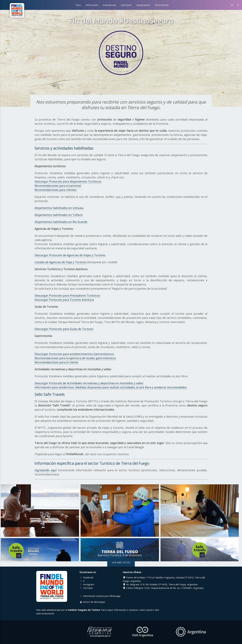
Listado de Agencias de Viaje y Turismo (60, 262)
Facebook (86, 577)
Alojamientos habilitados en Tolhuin (59, 215)
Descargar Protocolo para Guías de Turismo (64, 329)
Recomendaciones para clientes (56, 190)
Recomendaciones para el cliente (56, 362)
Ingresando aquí (46, 470)
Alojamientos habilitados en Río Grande (61, 222)
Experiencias (110, 5)
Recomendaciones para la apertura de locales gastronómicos (75, 358)
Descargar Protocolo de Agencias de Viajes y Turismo (70, 255)
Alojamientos (143, 5)
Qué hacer (126, 5)
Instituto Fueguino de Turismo (84, 610)
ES (235, 5)
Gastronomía (162, 5)
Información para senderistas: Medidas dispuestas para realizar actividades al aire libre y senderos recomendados (111, 387)
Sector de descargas (92, 602)
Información (92, 5)
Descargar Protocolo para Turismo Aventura (64, 300)
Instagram (87, 584)
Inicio (78, 5)
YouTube (86, 588)
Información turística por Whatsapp (100, 596)
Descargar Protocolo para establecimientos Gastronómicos (74, 354)
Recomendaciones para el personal (58, 186)
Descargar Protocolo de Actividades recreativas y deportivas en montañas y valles (89, 383)
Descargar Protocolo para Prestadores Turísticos (67, 295)
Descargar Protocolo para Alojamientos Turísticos (68, 181)
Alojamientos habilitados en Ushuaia (59, 208)
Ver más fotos (121, 562)
